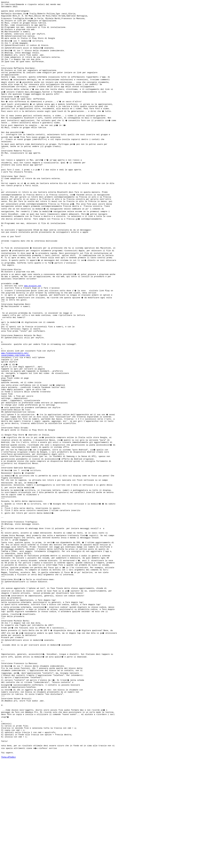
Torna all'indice (8, 864)
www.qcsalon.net (33, 324)
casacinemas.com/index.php (15, 406)
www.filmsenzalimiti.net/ (15, 403)
